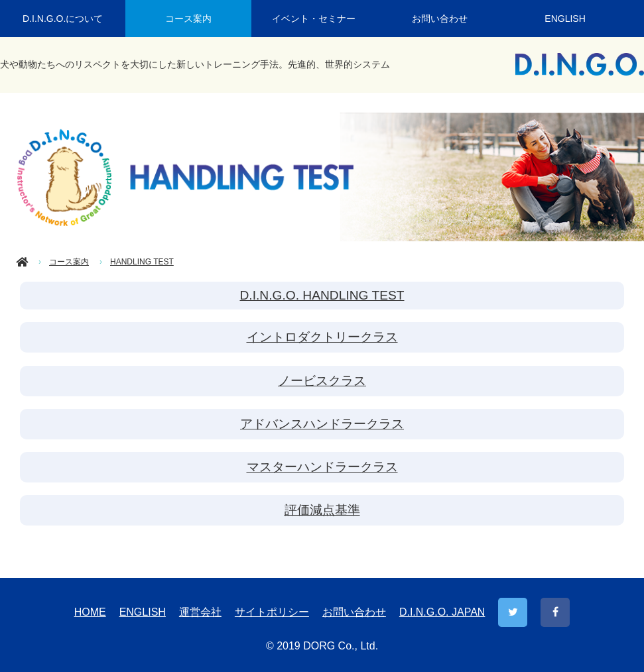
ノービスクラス (322, 381)
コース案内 (188, 19)
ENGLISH (565, 19)
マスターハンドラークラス (322, 467)
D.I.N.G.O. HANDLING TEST (322, 295)
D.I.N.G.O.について (63, 19)
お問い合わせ (440, 19)
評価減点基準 (322, 510)
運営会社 (200, 612)
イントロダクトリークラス (322, 337)
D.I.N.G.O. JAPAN (442, 612)
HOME (90, 612)
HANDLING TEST (142, 262)
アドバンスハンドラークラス (322, 424)
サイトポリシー (272, 612)
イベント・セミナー (314, 19)
